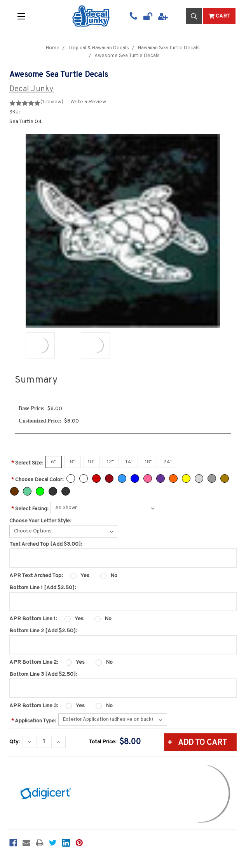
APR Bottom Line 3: (34, 706)
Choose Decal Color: (38, 480)
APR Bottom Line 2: (34, 662)
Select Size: (27, 463)
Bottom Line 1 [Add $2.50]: (43, 588)
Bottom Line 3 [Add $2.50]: (43, 674)
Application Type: (34, 721)
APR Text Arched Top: (36, 576)
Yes (85, 576)
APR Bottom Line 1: (33, 619)
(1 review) (52, 102)
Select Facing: (30, 509)
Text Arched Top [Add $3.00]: (46, 544)
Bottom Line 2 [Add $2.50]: (43, 631)
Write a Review (88, 102)
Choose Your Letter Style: (40, 521)
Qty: (15, 742)
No (114, 576)
